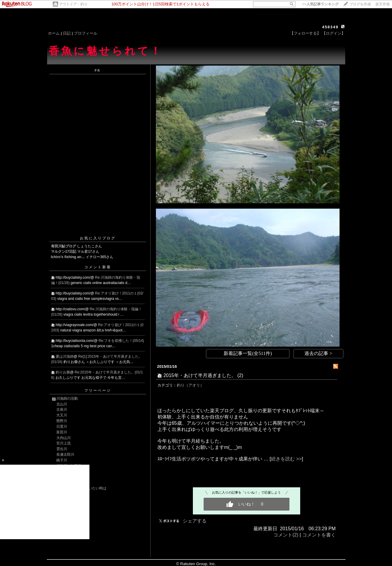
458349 (330, 27)
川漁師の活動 (67, 398)
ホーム (54, 33)
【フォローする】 (305, 33)
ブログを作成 (360, 4)
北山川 (62, 404)
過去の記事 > (318, 353)
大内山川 (63, 438)
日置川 (62, 427)
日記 (67, 33)
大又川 (62, 415)
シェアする (195, 521)
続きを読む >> (286, 459)
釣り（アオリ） (190, 385)
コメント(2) (286, 535)
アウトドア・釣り (73, 4)
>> (320, 4)
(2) (240, 375)
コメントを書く (319, 535)
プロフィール (86, 33)
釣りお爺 (63, 372)
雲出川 (62, 449)
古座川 (62, 410)
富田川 (62, 432)
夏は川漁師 (65, 356)
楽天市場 (382, 4)
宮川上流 (63, 443)
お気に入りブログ (98, 238)
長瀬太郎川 (65, 455)
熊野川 (62, 421)
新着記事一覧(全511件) (248, 353)
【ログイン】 (334, 33)
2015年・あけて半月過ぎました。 (200, 375)
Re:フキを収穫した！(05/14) (121, 341)
